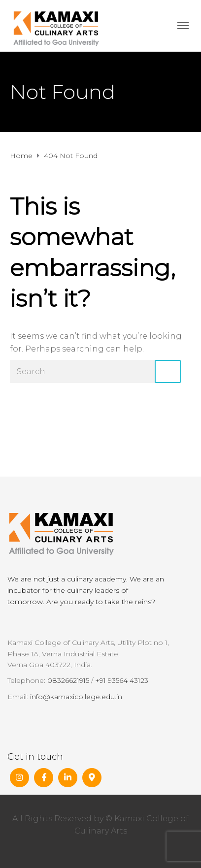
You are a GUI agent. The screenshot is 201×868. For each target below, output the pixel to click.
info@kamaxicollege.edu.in (76, 697)
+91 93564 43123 (122, 680)
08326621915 (68, 680)
